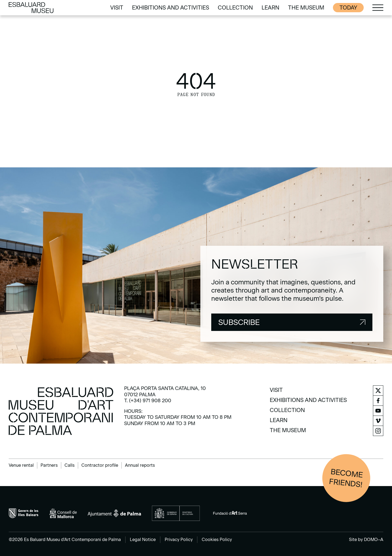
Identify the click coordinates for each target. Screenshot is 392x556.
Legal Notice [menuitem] (143, 540)
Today (348, 8)
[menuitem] (117, 8)
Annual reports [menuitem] (140, 465)
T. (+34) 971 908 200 (148, 401)
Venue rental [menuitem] (21, 465)
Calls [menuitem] (70, 465)
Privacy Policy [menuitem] (179, 540)
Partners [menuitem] (49, 465)
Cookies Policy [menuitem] (217, 540)
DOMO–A (374, 540)
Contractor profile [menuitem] (100, 465)
